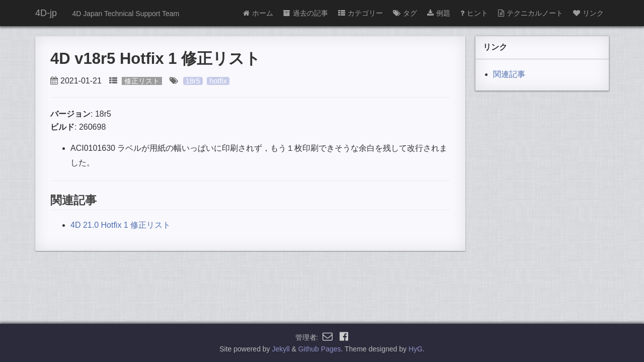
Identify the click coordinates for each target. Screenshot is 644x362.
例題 (439, 13)
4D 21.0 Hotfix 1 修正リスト (120, 225)
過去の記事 (306, 13)
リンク (588, 13)
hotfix (218, 81)
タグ (405, 13)
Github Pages (320, 349)
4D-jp (46, 13)
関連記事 (509, 74)
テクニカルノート (531, 13)
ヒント (474, 13)
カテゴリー (360, 13)
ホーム (258, 13)
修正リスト (142, 81)
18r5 (193, 81)
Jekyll (281, 349)
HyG (416, 349)
